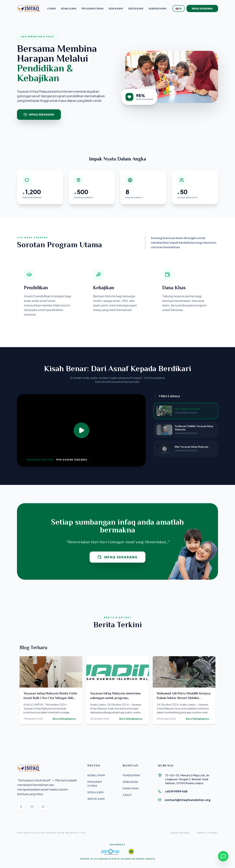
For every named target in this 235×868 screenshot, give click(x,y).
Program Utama (93, 8)
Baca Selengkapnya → (66, 719)
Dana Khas (131, 788)
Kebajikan (130, 782)
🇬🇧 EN (179, 8)
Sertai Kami (136, 8)
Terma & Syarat (207, 833)
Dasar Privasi (180, 833)
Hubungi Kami (158, 8)
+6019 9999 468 (176, 791)
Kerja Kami (116, 8)
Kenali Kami (69, 8)
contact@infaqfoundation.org (187, 800)
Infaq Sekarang (202, 8)
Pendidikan (131, 775)
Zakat (127, 795)
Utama (51, 8)
